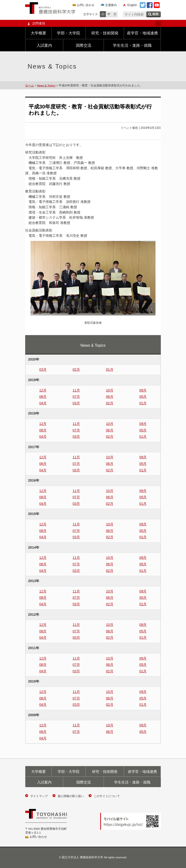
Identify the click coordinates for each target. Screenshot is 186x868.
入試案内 (44, 45)
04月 (43, 403)
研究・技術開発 (105, 33)
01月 (110, 369)
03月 (43, 369)
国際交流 (84, 45)
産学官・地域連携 (142, 33)
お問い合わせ (86, 5)
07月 (76, 397)
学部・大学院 (69, 33)
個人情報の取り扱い (71, 796)
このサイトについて (107, 796)
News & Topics (46, 85)
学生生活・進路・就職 (132, 45)
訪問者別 (93, 23)
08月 (43, 397)
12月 (43, 390)
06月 (110, 397)
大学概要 (39, 33)
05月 (143, 397)
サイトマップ (39, 796)
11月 (76, 390)
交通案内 (111, 5)
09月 (143, 390)
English (132, 5)
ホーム (30, 85)
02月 (76, 369)
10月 (110, 390)
